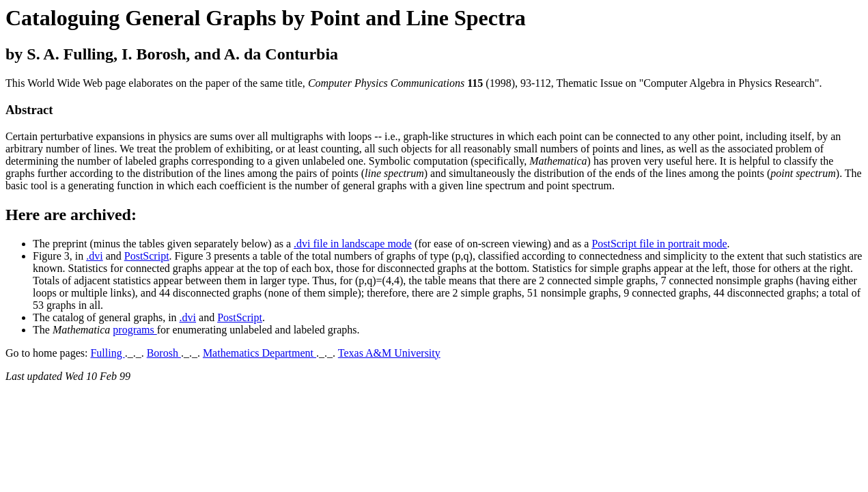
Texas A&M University (389, 353)
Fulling (107, 353)
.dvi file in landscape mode (353, 244)
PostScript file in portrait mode (659, 244)
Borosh (164, 353)
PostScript (147, 256)
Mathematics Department (260, 353)
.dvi (94, 256)
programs (135, 330)
